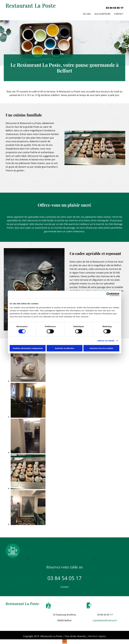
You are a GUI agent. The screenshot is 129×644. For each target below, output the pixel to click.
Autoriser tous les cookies (101, 348)
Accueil (87, 14)
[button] (65, 587)
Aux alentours (102, 14)
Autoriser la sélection (65, 348)
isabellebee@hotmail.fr (105, 620)
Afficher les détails (106, 341)
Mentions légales (97, 636)
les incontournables (107, 290)
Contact (119, 14)
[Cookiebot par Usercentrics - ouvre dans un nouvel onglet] (108, 294)
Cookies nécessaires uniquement (28, 348)
